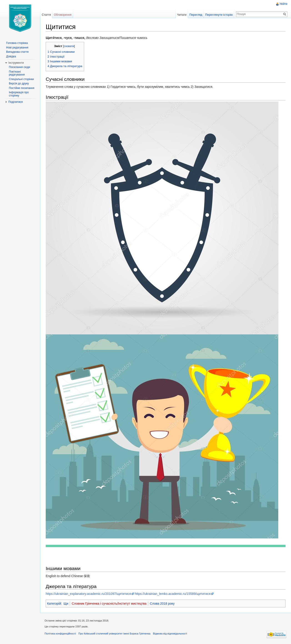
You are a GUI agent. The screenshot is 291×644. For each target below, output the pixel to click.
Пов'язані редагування (17, 73)
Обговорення (63, 15)
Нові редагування (17, 48)
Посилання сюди (19, 67)
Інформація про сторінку (19, 94)
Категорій (54, 604)
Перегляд (196, 15)
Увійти (283, 4)
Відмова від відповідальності (170, 634)
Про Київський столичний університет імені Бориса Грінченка (114, 634)
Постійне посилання (22, 88)
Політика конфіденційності (60, 634)
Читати (182, 15)
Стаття (46, 15)
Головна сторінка (17, 43)
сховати (69, 46)
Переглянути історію (219, 15)
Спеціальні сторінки (21, 79)
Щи (66, 604)
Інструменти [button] (16, 63)
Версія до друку (19, 83)
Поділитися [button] (16, 102)
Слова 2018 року (162, 604)
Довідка (11, 56)
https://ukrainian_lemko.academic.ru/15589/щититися (173, 594)
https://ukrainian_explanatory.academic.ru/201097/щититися (88, 594)
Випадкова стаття (17, 52)
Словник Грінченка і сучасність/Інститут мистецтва (109, 604)
